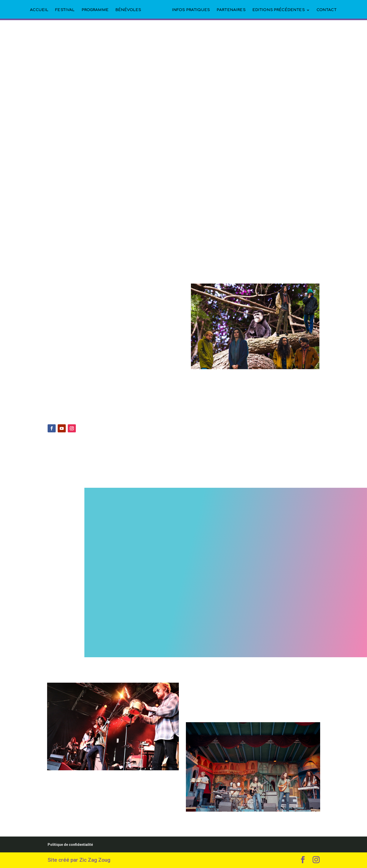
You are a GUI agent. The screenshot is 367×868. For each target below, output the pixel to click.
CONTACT (327, 10)
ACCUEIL (39, 10)
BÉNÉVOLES (128, 10)
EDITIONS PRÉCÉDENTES (279, 10)
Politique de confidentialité (70, 845)
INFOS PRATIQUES (191, 10)
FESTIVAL (65, 10)
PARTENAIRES (231, 10)
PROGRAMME (95, 10)
